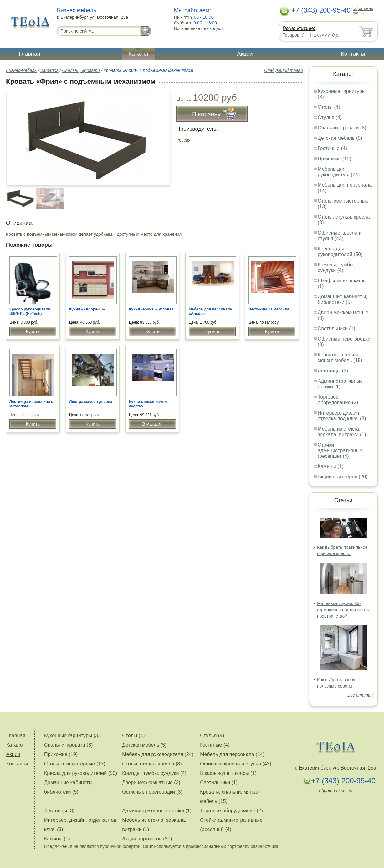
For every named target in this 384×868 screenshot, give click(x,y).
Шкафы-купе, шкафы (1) (228, 773)
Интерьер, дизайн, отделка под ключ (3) (342, 416)
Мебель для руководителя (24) (339, 172)
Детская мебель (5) (340, 138)
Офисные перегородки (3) (152, 792)
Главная (30, 54)
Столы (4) (329, 107)
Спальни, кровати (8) (342, 128)
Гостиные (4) (332, 148)
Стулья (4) (330, 117)
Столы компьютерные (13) (75, 764)
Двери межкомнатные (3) (151, 782)
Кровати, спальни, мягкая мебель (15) (340, 358)
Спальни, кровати (81, 70)
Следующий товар (284, 70)
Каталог (138, 54)
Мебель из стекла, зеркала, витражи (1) (342, 432)
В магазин (152, 424)
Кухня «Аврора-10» (87, 309)
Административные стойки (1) (340, 384)
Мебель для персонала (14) (232, 754)
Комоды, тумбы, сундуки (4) (336, 267)
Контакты (353, 54)
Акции (245, 54)
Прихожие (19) (334, 159)
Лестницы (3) (333, 371)
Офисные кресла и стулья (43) (340, 236)
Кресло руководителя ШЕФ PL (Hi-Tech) (30, 311)
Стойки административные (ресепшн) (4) (340, 450)
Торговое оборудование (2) (338, 400)
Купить (33, 331)
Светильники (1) (336, 328)
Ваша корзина (299, 28)
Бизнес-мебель (21, 70)
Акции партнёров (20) (343, 477)
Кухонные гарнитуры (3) (72, 736)
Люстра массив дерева (91, 402)
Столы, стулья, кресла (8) (152, 764)
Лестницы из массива (269, 309)
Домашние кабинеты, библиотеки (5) (343, 299)
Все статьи (360, 695)
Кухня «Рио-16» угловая (151, 309)
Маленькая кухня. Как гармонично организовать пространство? (343, 610)
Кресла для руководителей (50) (340, 252)
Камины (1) (331, 466)
